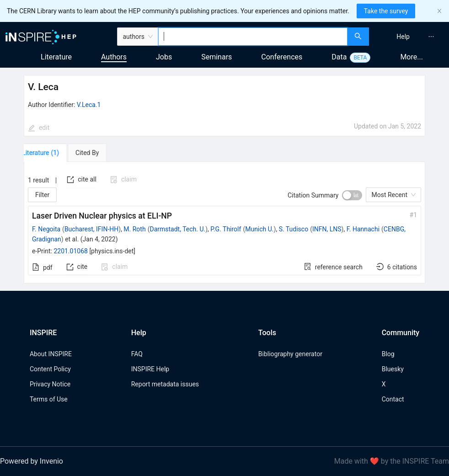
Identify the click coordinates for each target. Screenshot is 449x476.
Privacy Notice (50, 384)
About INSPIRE (51, 354)
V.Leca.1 (89, 105)
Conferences (282, 57)
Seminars (216, 57)
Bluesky (393, 369)
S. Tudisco (294, 229)
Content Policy (50, 369)
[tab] (50, 153)
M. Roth (134, 229)
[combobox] (253, 37)
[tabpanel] (224, 223)
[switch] (352, 195)
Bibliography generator (290, 354)
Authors (114, 57)
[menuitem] (403, 37)
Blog (388, 354)
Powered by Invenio (32, 461)
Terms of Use (49, 399)
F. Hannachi (363, 229)
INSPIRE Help (150, 369)
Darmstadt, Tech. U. (177, 229)
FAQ (137, 354)
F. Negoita (46, 229)
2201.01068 (71, 251)
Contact (393, 399)
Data (339, 57)
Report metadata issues (165, 384)
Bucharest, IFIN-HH (91, 229)
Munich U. (259, 229)
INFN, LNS (327, 229)
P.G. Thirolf (226, 229)
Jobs (164, 57)
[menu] (410, 37)
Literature (56, 57)
